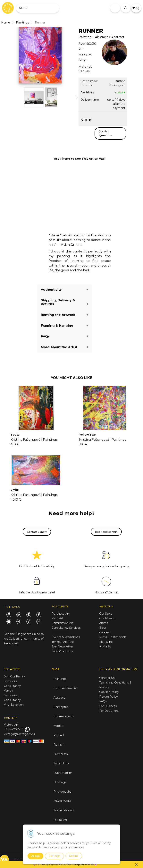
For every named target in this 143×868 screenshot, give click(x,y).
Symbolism (61, 763)
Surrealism (61, 754)
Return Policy (109, 697)
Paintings (60, 679)
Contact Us (107, 678)
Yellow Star (88, 435)
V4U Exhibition (14, 705)
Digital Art (60, 820)
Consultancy (12, 686)
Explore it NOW (84, 864)
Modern (59, 726)
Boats (15, 435)
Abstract (59, 698)
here (68, 864)
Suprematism (63, 773)
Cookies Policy (109, 692)
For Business (108, 706)
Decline (74, 856)
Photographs (62, 792)
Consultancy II (14, 700)
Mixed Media (62, 801)
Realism (59, 745)
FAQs (103, 701)
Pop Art (59, 735)
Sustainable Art (64, 810)
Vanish (8, 691)
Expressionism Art (66, 688)
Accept (35, 856)
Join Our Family (14, 676)
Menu (23, 8)
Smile (15, 490)
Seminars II (12, 695)
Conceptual (61, 707)
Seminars (10, 681)
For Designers (109, 711)
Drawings (60, 782)
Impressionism (64, 716)
